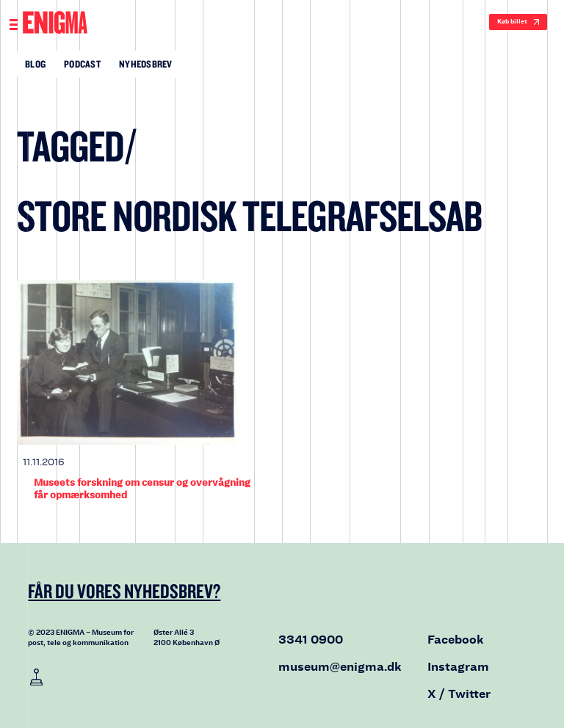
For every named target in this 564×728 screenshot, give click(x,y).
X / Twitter (459, 694)
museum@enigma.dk (340, 667)
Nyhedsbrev (146, 64)
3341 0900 (311, 640)
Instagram (458, 667)
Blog (35, 64)
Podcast (82, 64)
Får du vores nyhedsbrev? (124, 591)
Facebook (456, 640)
